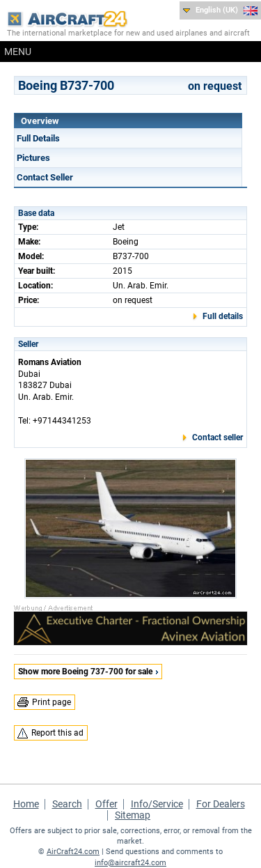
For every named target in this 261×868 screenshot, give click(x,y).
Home (26, 804)
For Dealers (221, 804)
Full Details (38, 138)
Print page (52, 702)
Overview (40, 121)
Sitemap (133, 815)
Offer (106, 804)
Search (67, 804)
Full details (223, 316)
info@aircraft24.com (130, 863)
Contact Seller (45, 177)
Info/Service (157, 804)
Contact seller (217, 437)
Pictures (33, 158)
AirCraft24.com (73, 852)
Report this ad (57, 733)
